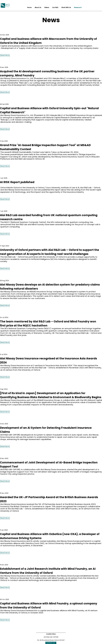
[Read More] (5, 55)
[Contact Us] (51, 643)
